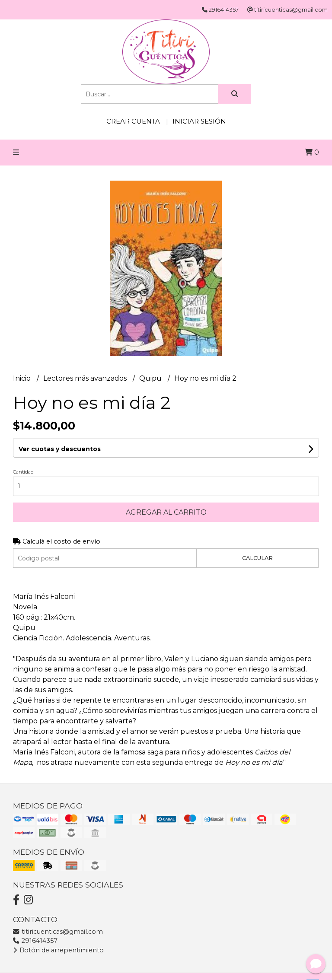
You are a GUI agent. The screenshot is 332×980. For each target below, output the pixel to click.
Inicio (23, 378)
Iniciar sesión (199, 121)
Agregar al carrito (166, 512)
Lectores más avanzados (86, 378)
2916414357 (35, 941)
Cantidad (23, 472)
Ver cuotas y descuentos (60, 449)
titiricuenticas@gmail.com (58, 932)
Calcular (257, 558)
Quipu (151, 378)
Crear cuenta (133, 121)
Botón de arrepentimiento (58, 950)
